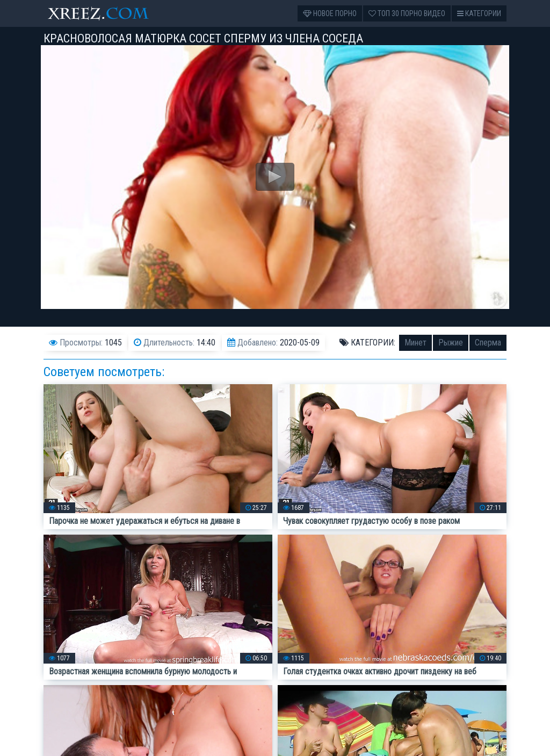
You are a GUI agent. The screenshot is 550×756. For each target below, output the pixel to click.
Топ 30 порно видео (407, 13)
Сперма (488, 343)
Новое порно (330, 13)
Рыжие (451, 343)
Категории (479, 13)
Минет (415, 343)
